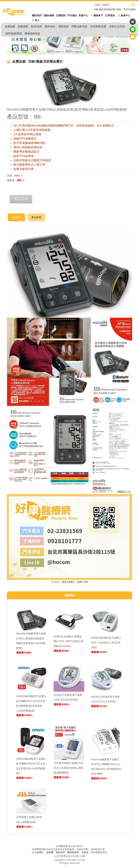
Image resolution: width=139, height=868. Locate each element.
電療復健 (64, 26)
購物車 (97, 15)
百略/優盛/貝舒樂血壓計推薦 (107, 9)
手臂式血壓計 (130, 9)
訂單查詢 (110, 15)
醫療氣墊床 (73, 852)
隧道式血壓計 (68, 582)
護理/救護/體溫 (14, 33)
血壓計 (40, 852)
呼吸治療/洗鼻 (79, 26)
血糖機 (50, 852)
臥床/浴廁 (36, 26)
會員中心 (124, 15)
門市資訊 (72, 15)
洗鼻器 (85, 852)
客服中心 (83, 15)
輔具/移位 (50, 26)
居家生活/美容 (117, 26)
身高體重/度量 (98, 26)
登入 (36, 20)
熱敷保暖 (23, 26)
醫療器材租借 (32, 33)
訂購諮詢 (61, 15)
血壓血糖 (10, 26)
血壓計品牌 (83, 582)
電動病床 (60, 852)
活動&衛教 (49, 15)
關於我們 (37, 15)
